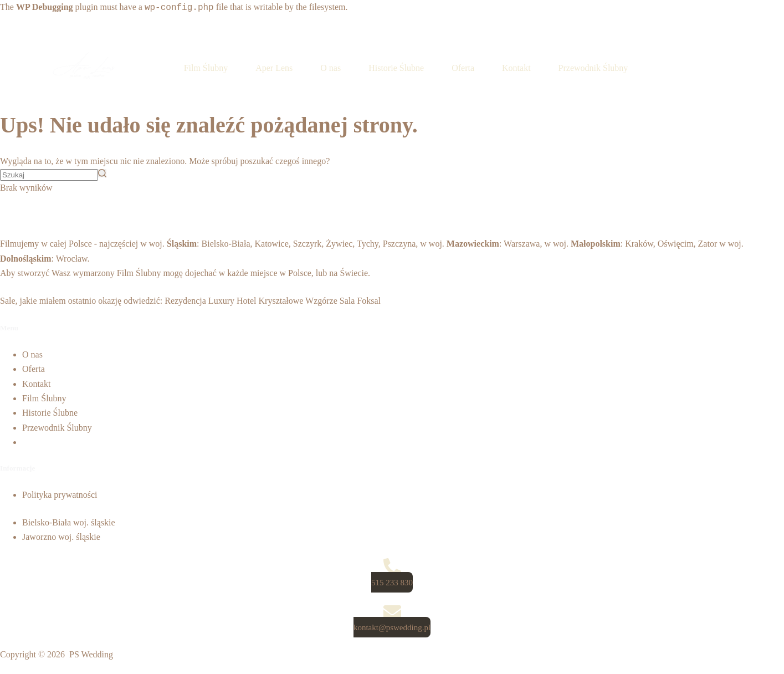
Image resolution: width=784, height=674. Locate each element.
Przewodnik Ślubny (57, 428)
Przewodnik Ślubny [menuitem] (593, 68)
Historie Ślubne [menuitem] (396, 68)
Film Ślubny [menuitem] (206, 68)
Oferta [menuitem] (463, 68)
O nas (32, 354)
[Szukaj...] (49, 175)
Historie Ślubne (50, 413)
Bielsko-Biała (226, 244)
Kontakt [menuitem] (516, 68)
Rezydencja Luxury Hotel (210, 301)
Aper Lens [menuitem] (274, 68)
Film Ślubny (139, 273)
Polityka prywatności (60, 495)
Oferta (34, 369)
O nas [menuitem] (330, 68)
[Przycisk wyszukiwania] (102, 173)
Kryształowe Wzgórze (298, 301)
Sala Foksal (360, 301)
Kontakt (37, 384)
